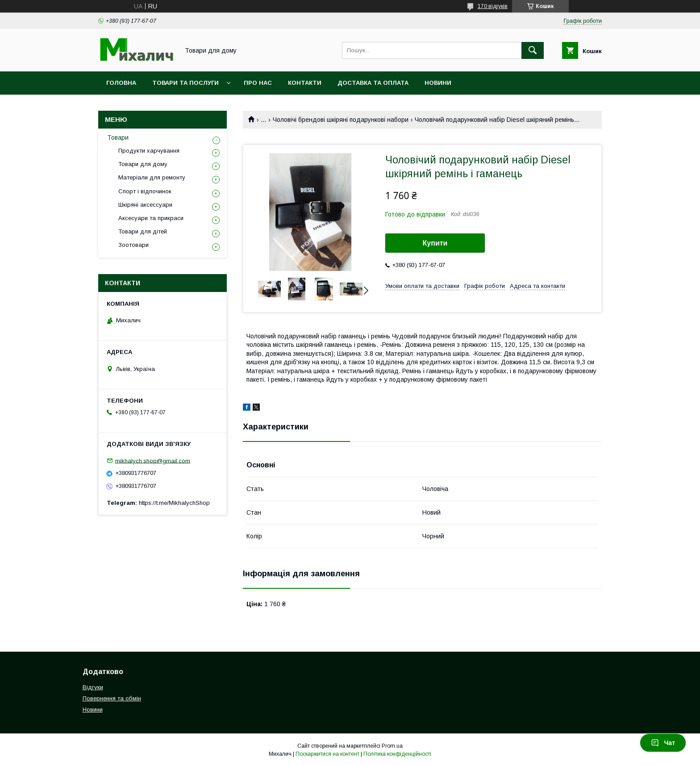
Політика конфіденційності (397, 754)
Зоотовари (133, 245)
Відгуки (93, 687)
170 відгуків (493, 6)
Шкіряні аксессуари (145, 205)
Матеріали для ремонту (152, 177)
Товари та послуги (185, 83)
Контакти (305, 83)
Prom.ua (392, 746)
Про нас (258, 83)
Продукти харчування (149, 151)
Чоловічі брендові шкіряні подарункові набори (341, 120)
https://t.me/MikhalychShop (174, 503)
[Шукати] (533, 50)
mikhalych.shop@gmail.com (153, 460)
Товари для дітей (143, 231)
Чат (663, 743)
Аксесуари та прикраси (151, 218)
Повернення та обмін (112, 698)
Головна (121, 83)
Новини (438, 83)
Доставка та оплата (373, 83)
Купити (435, 243)
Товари (118, 137)
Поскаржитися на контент (327, 754)
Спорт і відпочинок (145, 191)
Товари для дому (143, 164)
